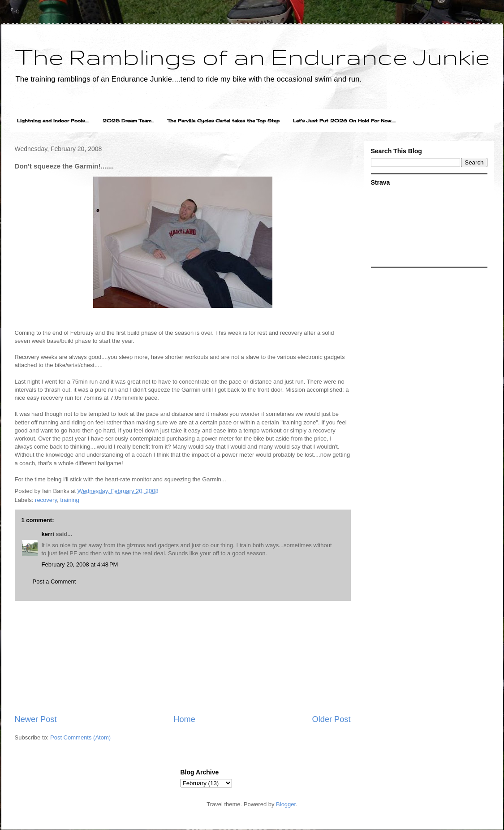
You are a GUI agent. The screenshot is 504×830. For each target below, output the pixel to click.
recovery (46, 500)
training (70, 500)
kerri (48, 534)
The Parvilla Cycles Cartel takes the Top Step (224, 121)
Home (184, 719)
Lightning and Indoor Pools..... (53, 121)
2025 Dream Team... (128, 121)
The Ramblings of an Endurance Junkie (252, 56)
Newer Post (36, 719)
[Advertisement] (183, 657)
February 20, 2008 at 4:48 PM (80, 564)
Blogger (286, 804)
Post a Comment (54, 581)
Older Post (332, 719)
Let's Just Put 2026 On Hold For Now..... (344, 121)
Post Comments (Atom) (80, 737)
